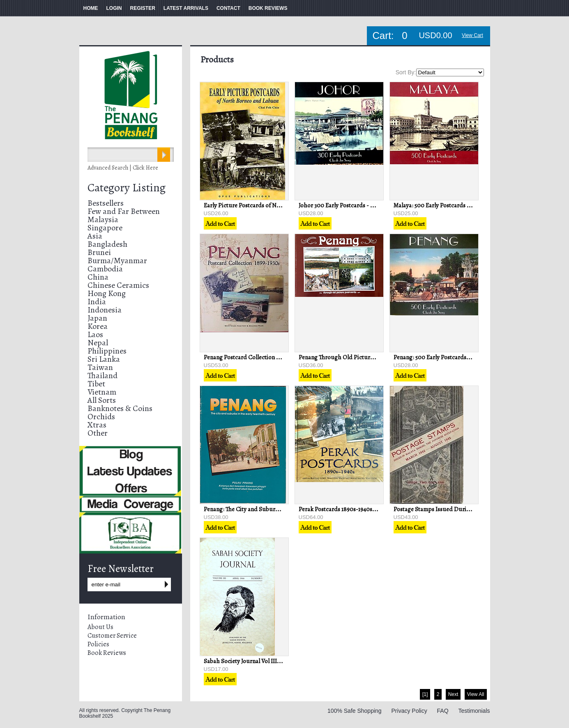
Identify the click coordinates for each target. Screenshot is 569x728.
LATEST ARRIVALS (186, 8)
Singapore (105, 228)
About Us (100, 627)
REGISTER (143, 8)
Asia (95, 236)
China (98, 277)
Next (453, 694)
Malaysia (103, 219)
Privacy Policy (409, 711)
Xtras (97, 425)
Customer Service (112, 636)
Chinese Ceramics (118, 285)
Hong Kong (107, 293)
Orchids (101, 417)
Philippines (107, 351)
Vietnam (102, 392)
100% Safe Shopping (355, 711)
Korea (98, 326)
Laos (95, 334)
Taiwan (100, 367)
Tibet (96, 384)
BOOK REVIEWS (268, 8)
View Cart (472, 35)
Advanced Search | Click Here (123, 168)
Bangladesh (107, 244)
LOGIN (114, 8)
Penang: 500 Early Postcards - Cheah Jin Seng (452, 357)
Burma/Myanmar (117, 261)
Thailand (103, 375)
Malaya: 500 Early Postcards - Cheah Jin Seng (452, 205)
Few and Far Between (124, 211)
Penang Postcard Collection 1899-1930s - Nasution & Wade (279, 357)
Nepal (98, 343)
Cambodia (105, 269)
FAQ (443, 711)
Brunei (99, 252)
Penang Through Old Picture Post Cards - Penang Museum (374, 357)
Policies (98, 644)
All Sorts (102, 400)
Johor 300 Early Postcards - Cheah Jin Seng (354, 205)
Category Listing (127, 188)
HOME (91, 8)
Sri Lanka (104, 359)
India (97, 302)
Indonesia (105, 310)
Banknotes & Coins (120, 408)
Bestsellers (106, 203)
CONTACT (228, 8)
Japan (97, 318)
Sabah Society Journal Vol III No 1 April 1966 (260, 661)
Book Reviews (107, 653)
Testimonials (474, 711)
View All (476, 694)
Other (98, 433)
